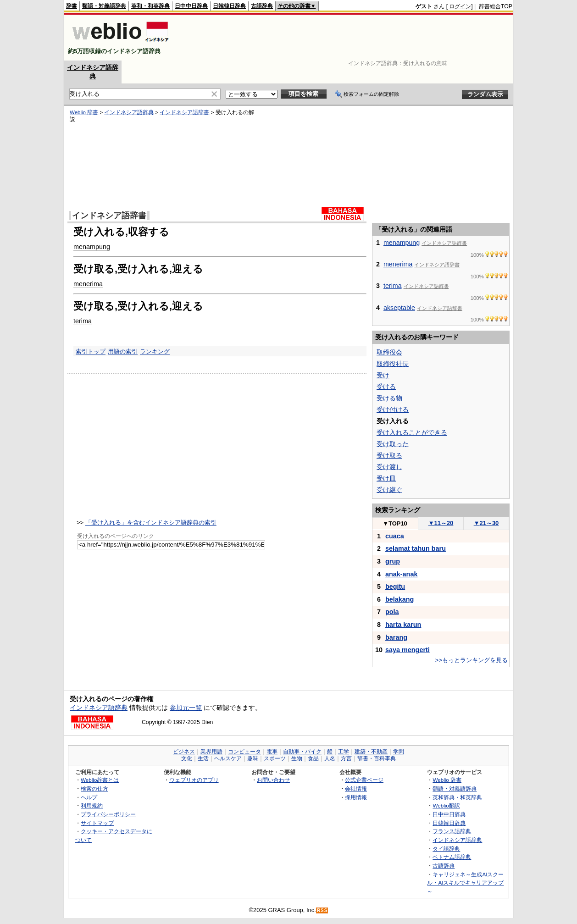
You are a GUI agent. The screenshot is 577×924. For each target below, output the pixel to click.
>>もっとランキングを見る (472, 660)
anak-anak (401, 574)
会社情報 (356, 788)
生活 (203, 758)
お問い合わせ (273, 780)
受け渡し (389, 467)
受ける (386, 387)
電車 (272, 752)
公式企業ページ (364, 780)
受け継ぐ (389, 490)
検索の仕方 (94, 788)
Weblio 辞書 (84, 112)
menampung (92, 247)
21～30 (486, 523)
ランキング (155, 351)
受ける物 (389, 398)
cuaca (395, 536)
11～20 (441, 523)
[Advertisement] (345, 38)
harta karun (403, 625)
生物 (297, 758)
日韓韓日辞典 (229, 6)
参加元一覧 (186, 708)
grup (393, 561)
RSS (322, 910)
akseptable (399, 308)
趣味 (253, 758)
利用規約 (92, 805)
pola (392, 612)
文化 (187, 758)
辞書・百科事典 (377, 758)
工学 (344, 752)
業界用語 (211, 752)
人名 (330, 758)
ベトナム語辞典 (452, 857)
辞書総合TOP (496, 6)
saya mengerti (408, 650)
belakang (399, 599)
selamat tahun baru (416, 548)
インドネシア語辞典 (129, 112)
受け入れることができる (412, 432)
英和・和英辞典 (150, 6)
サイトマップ (97, 823)
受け (383, 375)
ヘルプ (89, 797)
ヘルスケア (228, 758)
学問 (399, 752)
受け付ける (393, 409)
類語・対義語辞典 (104, 6)
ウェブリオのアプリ (194, 780)
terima (83, 321)
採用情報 (356, 797)
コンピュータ (244, 752)
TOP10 (395, 523)
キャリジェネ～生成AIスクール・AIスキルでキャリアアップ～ (465, 883)
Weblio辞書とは (100, 780)
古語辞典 (262, 6)
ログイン (460, 6)
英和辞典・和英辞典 (457, 797)
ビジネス (184, 752)
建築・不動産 (371, 752)
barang (396, 637)
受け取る (389, 455)
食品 (313, 758)
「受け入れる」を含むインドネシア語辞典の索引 (151, 523)
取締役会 (389, 352)
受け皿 (386, 478)
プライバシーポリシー (108, 814)
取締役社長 (393, 364)
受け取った (393, 444)
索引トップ (91, 351)
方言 (346, 758)
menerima (88, 284)
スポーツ (275, 758)
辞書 (72, 6)
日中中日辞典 (191, 6)
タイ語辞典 (446, 849)
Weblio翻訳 (446, 805)
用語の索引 (123, 351)
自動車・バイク (302, 752)
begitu (395, 586)
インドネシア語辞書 (184, 112)
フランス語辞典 (452, 831)
